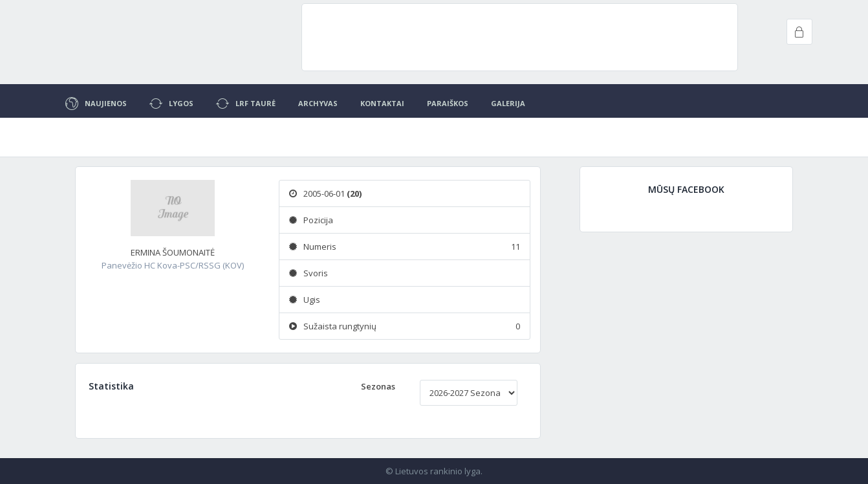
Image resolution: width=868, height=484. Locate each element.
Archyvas (318, 103)
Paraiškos (448, 103)
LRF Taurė (246, 104)
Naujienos (96, 104)
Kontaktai (382, 103)
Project (130, 39)
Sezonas (378, 386)
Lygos (171, 104)
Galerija (508, 103)
